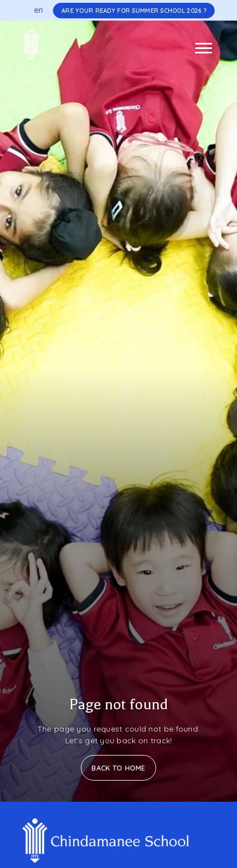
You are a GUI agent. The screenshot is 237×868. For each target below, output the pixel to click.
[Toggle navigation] (204, 48)
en (39, 10)
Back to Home (118, 768)
